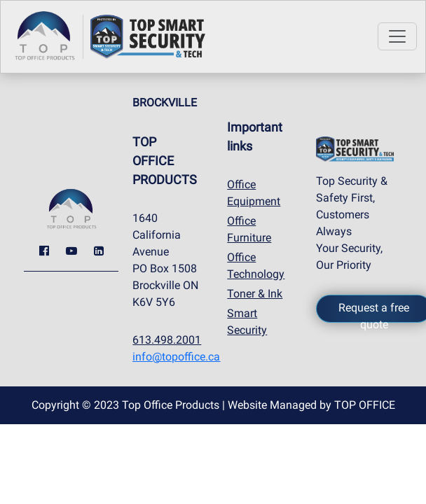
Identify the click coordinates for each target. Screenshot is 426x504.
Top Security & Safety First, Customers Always (352, 206)
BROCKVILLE (165, 103)
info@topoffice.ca (176, 357)
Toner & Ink (255, 294)
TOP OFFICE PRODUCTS (165, 161)
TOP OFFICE (365, 405)
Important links (255, 136)
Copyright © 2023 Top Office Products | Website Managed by (213, 405)
